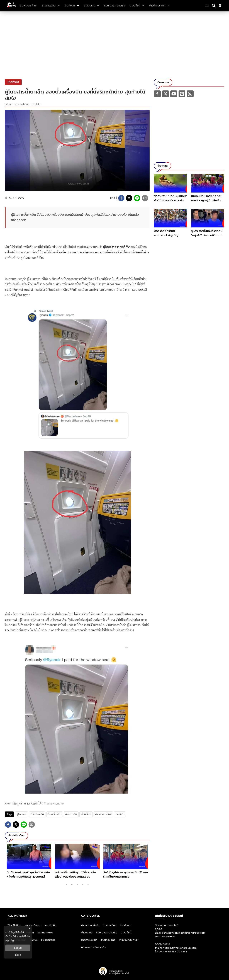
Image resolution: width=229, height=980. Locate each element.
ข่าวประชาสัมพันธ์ (128, 940)
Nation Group (33, 925)
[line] (137, 198)
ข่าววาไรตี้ (126, 933)
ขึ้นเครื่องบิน (55, 814)
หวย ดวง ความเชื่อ (107, 933)
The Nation (14, 925)
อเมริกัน (120, 814)
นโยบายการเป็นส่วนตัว (93, 947)
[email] (145, 198)
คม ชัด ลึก (51, 925)
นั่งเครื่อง (86, 814)
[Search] (214, 6)
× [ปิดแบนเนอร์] (29, 929)
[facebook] (121, 198)
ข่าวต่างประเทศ (22, 104)
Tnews (34, 940)
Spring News (45, 933)
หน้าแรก (9, 104)
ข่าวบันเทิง (87, 933)
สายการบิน (71, 814)
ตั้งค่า (18, 955)
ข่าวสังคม (125, 925)
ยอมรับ (18, 948)
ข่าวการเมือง (110, 925)
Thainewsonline (54, 803)
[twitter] (129, 198)
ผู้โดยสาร (21, 814)
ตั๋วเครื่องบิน (37, 814)
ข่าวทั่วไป (36, 104)
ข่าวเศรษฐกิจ (108, 940)
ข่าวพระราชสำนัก (90, 925)
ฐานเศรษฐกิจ (48, 940)
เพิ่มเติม (10, 941)
